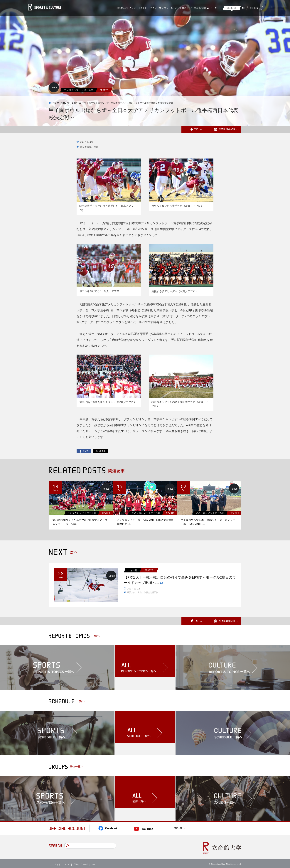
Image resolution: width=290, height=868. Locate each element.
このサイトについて (60, 862)
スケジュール (166, 8)
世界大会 (131, 595)
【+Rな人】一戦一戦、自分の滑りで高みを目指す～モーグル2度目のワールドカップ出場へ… (180, 582)
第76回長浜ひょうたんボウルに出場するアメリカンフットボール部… (80, 522)
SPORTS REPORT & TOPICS (69, 103)
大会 (98, 147)
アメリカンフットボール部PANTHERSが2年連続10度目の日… (145, 522)
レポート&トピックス (143, 8)
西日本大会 (87, 147)
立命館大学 (200, 8)
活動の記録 (122, 8)
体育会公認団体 (153, 595)
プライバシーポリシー (84, 862)
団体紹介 (184, 8)
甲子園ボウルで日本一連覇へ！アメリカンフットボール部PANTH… (208, 522)
